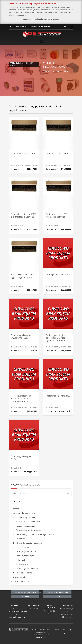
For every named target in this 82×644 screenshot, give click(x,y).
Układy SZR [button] (25, 597)
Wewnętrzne (23, 560)
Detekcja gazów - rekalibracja (28, 569)
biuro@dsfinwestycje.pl (18, 611)
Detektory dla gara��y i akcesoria (30, 107)
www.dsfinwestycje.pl (17, 617)
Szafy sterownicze (21, 581)
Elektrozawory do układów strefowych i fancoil (35, 534)
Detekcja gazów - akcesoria (27, 551)
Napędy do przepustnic (25, 526)
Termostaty (21, 539)
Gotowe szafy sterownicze (27, 517)
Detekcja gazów (22, 547)
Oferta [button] (57, 597)
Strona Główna (16, 63)
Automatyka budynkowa (24, 513)
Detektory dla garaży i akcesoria (28, 543)
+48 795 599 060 (44, 27)
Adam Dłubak (41, 638)
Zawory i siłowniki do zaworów (28, 530)
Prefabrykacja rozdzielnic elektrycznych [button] (26, 592)
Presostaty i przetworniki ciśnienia (30, 522)
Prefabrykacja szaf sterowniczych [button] (57, 592)
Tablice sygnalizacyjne (25, 556)
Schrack (17, 509)
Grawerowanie (20, 577)
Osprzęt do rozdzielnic (23, 573)
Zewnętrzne (23, 564)
